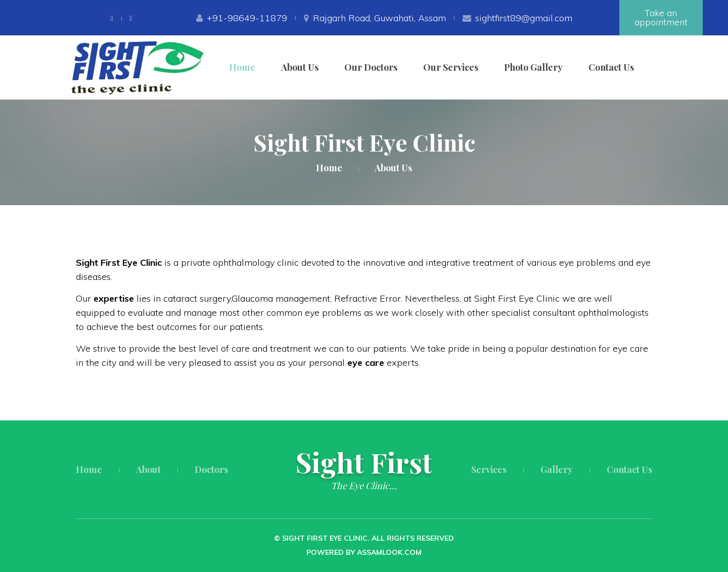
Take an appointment (661, 17)
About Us (300, 67)
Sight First (364, 462)
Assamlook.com (389, 552)
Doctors (211, 469)
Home (242, 67)
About (148, 469)
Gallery (557, 469)
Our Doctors (371, 67)
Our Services (451, 67)
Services (489, 469)
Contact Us (611, 67)
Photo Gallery (533, 67)
